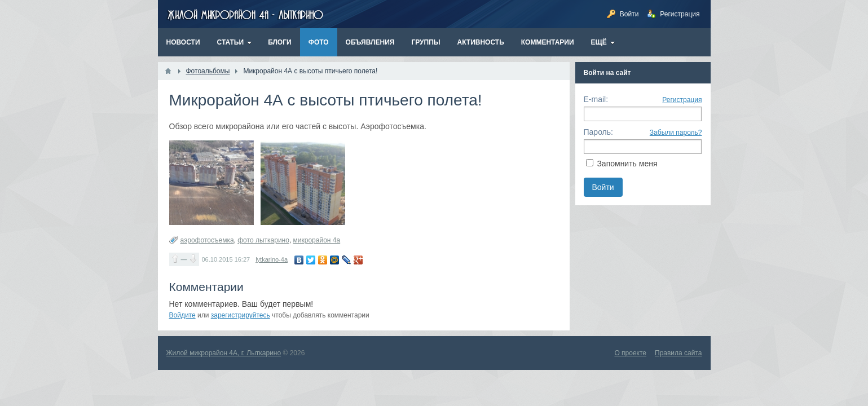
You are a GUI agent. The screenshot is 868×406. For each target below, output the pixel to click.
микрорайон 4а (317, 240)
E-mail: (596, 99)
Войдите (182, 315)
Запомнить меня (627, 164)
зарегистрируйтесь (241, 315)
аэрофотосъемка (207, 240)
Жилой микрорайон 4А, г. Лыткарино (224, 353)
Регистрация (682, 100)
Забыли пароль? (676, 133)
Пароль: (598, 132)
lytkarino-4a (272, 259)
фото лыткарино (263, 240)
